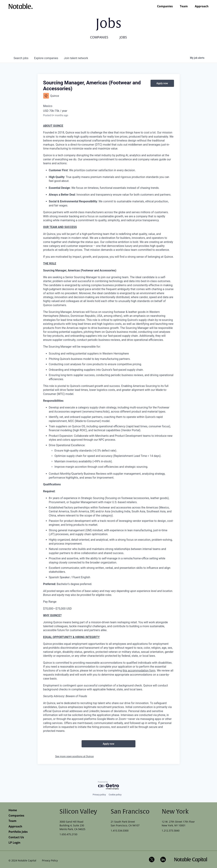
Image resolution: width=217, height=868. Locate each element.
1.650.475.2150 (68, 834)
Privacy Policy (50, 860)
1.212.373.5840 (171, 831)
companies (46, 58)
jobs (21, 58)
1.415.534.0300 (120, 831)
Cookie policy (115, 795)
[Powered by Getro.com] (109, 786)
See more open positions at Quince (75, 756)
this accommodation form (139, 671)
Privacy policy (99, 795)
